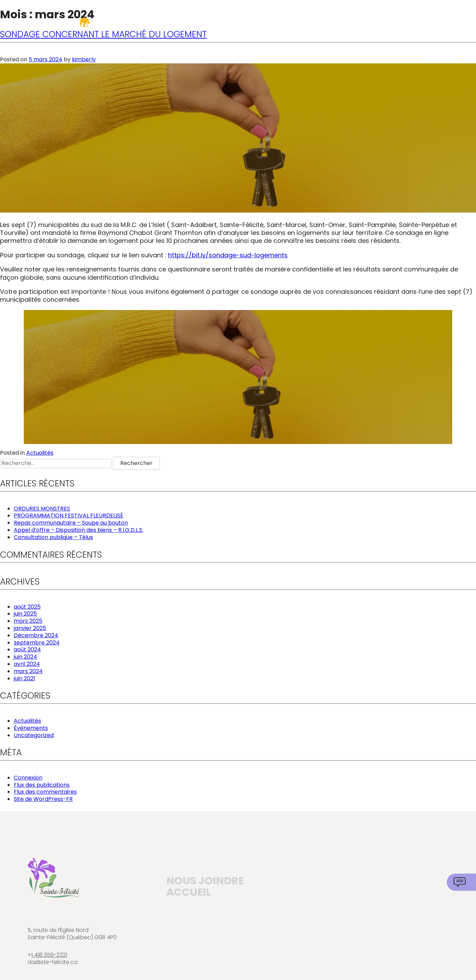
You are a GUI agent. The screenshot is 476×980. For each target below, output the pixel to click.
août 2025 (27, 607)
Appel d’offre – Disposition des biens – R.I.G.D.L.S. (79, 530)
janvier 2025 (30, 628)
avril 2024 (27, 664)
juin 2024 (25, 657)
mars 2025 (28, 621)
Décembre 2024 (36, 635)
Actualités (40, 453)
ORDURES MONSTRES (42, 509)
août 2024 (27, 649)
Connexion (28, 778)
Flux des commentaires (45, 792)
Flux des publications (42, 785)
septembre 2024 (37, 643)
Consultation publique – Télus (53, 537)
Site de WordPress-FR (43, 799)
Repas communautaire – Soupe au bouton (71, 523)
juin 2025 (25, 614)
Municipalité (229, 25)
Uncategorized (34, 735)
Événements (31, 728)
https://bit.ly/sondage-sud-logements (228, 255)
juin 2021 (24, 678)
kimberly (84, 59)
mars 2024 (28, 671)
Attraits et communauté (401, 25)
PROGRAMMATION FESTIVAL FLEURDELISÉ (69, 515)
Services (301, 25)
